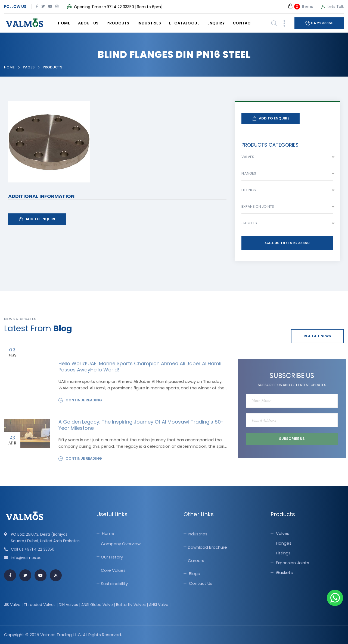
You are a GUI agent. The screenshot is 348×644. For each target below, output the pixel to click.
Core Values (113, 570)
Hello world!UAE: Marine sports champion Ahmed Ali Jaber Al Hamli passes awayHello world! (140, 369)
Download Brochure (207, 547)
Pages (29, 67)
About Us (88, 23)
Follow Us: (16, 7)
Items (300, 6)
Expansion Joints (293, 563)
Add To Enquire (37, 219)
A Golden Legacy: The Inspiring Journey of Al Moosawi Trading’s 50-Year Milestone (141, 427)
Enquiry (216, 23)
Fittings (283, 553)
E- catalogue (184, 23)
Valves (283, 533)
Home (64, 23)
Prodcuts (118, 23)
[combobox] (287, 158)
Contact (243, 23)
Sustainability (114, 584)
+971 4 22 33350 (119, 7)
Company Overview (121, 544)
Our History (112, 557)
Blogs (194, 574)
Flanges (284, 543)
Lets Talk (333, 7)
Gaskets (284, 572)
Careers (196, 561)
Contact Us (201, 583)
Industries (149, 23)
